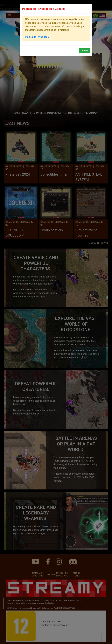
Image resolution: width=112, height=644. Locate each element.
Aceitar (84, 51)
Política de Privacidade (37, 37)
